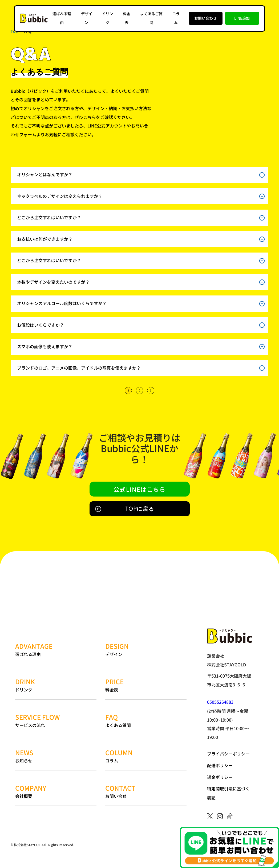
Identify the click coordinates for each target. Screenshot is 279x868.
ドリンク (56, 669)
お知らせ (56, 723)
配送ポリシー (220, 765)
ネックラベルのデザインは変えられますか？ (141, 196)
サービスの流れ (56, 696)
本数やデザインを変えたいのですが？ (141, 282)
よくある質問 (146, 696)
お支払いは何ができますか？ (141, 239)
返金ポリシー (220, 777)
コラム (146, 723)
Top (14, 31)
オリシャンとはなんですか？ (141, 175)
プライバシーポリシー (228, 754)
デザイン (146, 642)
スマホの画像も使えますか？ (141, 347)
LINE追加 (242, 18)
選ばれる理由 (56, 642)
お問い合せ (146, 749)
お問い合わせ (205, 18)
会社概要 (56, 749)
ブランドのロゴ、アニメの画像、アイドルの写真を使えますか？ (141, 368)
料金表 (146, 669)
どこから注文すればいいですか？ (141, 218)
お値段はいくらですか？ (141, 325)
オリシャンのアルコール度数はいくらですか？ (141, 304)
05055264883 (220, 702)
